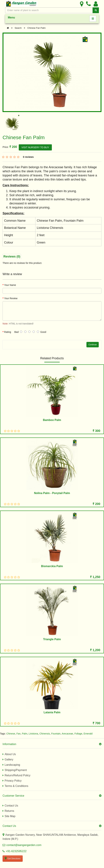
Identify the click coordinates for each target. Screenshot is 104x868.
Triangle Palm (52, 639)
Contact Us (11, 806)
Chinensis (45, 734)
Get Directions (13, 858)
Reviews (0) (12, 256)
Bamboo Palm (52, 420)
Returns (9, 811)
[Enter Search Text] (49, 10)
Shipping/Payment (16, 770)
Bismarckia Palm (52, 566)
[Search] (96, 10)
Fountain (56, 734)
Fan (19, 734)
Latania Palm (52, 712)
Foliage (78, 734)
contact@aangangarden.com (24, 845)
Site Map (10, 816)
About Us (10, 754)
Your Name (10, 285)
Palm (25, 734)
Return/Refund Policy (17, 775)
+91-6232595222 (16, 851)
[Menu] (93, 19)
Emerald (88, 734)
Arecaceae (67, 734)
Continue (93, 345)
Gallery (9, 759)
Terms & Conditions (16, 786)
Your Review (11, 298)
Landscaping (12, 765)
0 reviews (28, 157)
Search (18, 28)
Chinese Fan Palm (36, 28)
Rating (8, 332)
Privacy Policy (13, 781)
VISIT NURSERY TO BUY (35, 147)
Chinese (11, 734)
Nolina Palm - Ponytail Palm (52, 493)
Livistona (33, 734)
